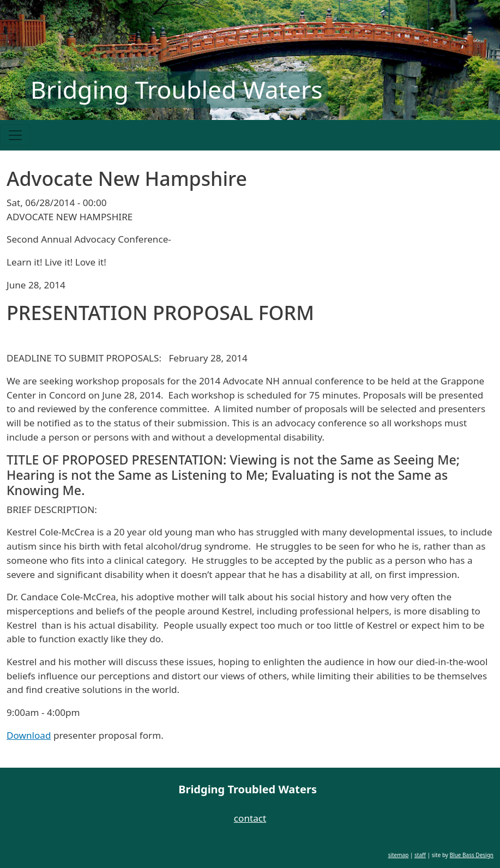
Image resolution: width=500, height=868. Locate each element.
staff (420, 855)
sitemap (399, 855)
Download (29, 735)
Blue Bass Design (472, 855)
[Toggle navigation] (15, 135)
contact (250, 818)
